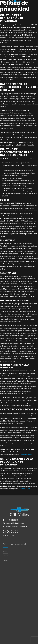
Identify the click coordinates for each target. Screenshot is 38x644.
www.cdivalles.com (27, 455)
